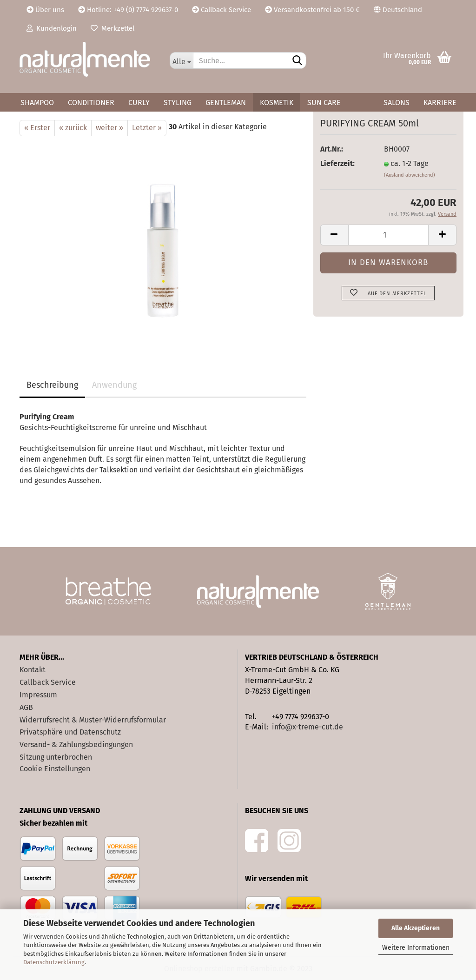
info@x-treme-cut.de (307, 727)
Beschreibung (52, 385)
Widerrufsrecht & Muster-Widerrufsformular (93, 720)
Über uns (45, 10)
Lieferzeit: (337, 163)
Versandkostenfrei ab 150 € (312, 10)
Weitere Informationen (416, 948)
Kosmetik (277, 103)
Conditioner (91, 103)
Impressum (38, 695)
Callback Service (221, 10)
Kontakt (33, 670)
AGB (26, 707)
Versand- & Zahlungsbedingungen (76, 745)
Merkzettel (112, 28)
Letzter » (147, 128)
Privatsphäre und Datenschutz (70, 732)
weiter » (109, 128)
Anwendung (114, 385)
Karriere (440, 103)
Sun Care (324, 103)
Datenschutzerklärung (54, 962)
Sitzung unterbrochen (56, 757)
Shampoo (37, 103)
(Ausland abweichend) (410, 175)
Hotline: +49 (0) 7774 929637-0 (128, 10)
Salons (397, 103)
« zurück (73, 128)
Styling (178, 103)
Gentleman (226, 103)
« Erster (37, 128)
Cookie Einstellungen (55, 769)
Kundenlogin (52, 28)
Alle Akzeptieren (416, 928)
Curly (139, 103)
